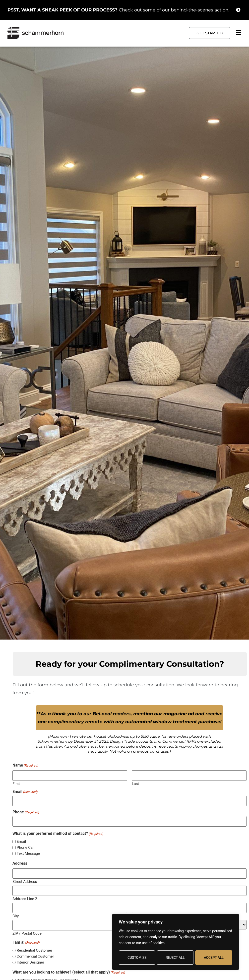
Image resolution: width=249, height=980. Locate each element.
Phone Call (26, 847)
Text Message (28, 853)
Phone (26, 812)
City (16, 915)
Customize (137, 958)
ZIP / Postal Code (27, 932)
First (16, 783)
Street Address (25, 881)
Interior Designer (30, 961)
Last (135, 783)
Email (25, 792)
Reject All (175, 958)
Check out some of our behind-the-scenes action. (118, 10)
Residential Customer (34, 949)
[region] (176, 942)
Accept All (214, 958)
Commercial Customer (35, 955)
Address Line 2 (25, 898)
